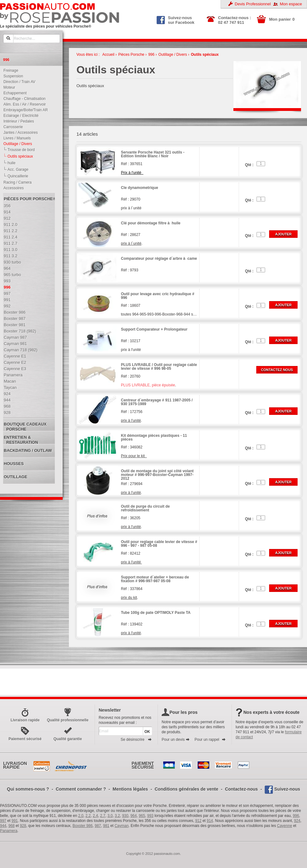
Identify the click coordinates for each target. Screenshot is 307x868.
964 (133, 816)
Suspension (12, 76)
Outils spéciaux (205, 55)
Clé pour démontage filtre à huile (151, 223)
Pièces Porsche (131, 55)
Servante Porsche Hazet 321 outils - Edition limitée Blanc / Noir (153, 154)
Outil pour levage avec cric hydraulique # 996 (158, 296)
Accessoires (12, 188)
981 (106, 826)
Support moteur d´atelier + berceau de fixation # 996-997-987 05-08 (155, 579)
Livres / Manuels (16, 138)
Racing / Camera (16, 182)
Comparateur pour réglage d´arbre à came (159, 259)
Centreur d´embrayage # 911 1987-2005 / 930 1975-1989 (157, 402)
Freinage (9, 71)
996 (151, 55)
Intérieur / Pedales (17, 121)
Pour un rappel (210, 740)
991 (15, 821)
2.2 (88, 816)
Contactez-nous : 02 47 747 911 (234, 20)
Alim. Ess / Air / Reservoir (23, 104)
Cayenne (284, 826)
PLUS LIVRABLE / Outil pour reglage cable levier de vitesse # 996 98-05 (159, 367)
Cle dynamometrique (140, 188)
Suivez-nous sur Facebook (176, 19)
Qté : (249, 165)
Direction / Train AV (18, 82)
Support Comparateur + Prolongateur (154, 329)
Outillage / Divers (16, 144)
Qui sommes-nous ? (28, 789)
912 (198, 821)
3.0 (110, 816)
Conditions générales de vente (187, 789)
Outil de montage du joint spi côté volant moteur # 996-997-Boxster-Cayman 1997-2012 (157, 475)
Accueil (108, 55)
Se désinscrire (136, 740)
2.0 (81, 816)
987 (98, 826)
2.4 (95, 816)
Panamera (9, 831)
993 (150, 816)
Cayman (122, 826)
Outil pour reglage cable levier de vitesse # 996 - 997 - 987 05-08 (159, 544)
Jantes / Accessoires (19, 133)
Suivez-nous (287, 789)
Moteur (8, 87)
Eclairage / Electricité (20, 116)
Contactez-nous (241, 789)
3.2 (117, 816)
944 (3, 826)
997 (3, 821)
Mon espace (291, 4)
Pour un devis (176, 740)
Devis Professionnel (253, 4)
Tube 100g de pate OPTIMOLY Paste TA (156, 613)
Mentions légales (130, 789)
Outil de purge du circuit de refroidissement (145, 508)
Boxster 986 (83, 826)
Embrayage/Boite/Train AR (24, 110)
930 (125, 816)
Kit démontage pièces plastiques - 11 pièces (154, 438)
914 (210, 821)
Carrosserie (12, 127)
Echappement (14, 93)
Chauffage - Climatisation (23, 99)
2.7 (103, 816)
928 (23, 826)
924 (297, 821)
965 (142, 816)
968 (12, 826)
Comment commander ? (81, 789)
